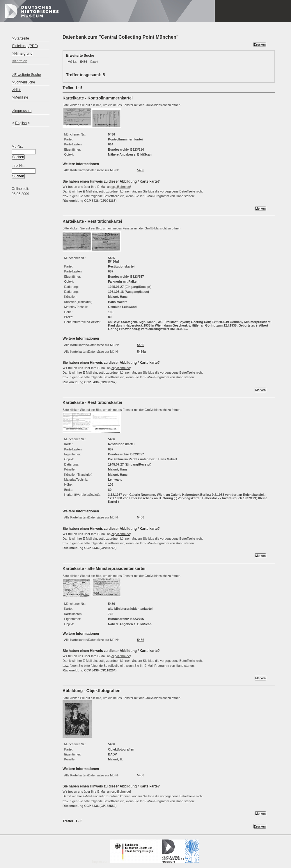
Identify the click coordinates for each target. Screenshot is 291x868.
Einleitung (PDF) (25, 46)
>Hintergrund (22, 54)
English (21, 123)
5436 (141, 170)
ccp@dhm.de (121, 187)
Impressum (145, 862)
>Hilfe (17, 90)
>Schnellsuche (24, 82)
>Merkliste (20, 97)
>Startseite (21, 38)
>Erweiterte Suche (26, 75)
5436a (141, 352)
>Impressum (22, 111)
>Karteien (20, 61)
